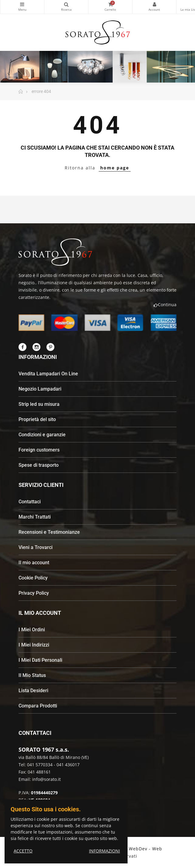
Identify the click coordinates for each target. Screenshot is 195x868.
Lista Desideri (33, 691)
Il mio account (34, 563)
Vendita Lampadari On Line (48, 374)
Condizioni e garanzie (42, 435)
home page (115, 168)
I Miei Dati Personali (40, 660)
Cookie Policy (33, 578)
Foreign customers (39, 450)
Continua (165, 305)
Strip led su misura (39, 404)
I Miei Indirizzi (34, 645)
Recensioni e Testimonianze (49, 532)
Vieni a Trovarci (36, 547)
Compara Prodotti (38, 706)
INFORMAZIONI (104, 851)
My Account (154, 4)
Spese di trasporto (39, 465)
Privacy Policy (34, 593)
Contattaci (30, 502)
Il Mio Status (32, 675)
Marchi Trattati (35, 517)
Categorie (22, 4)
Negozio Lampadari (40, 389)
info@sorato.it (46, 779)
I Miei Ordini (32, 630)
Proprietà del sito (37, 419)
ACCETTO (23, 851)
